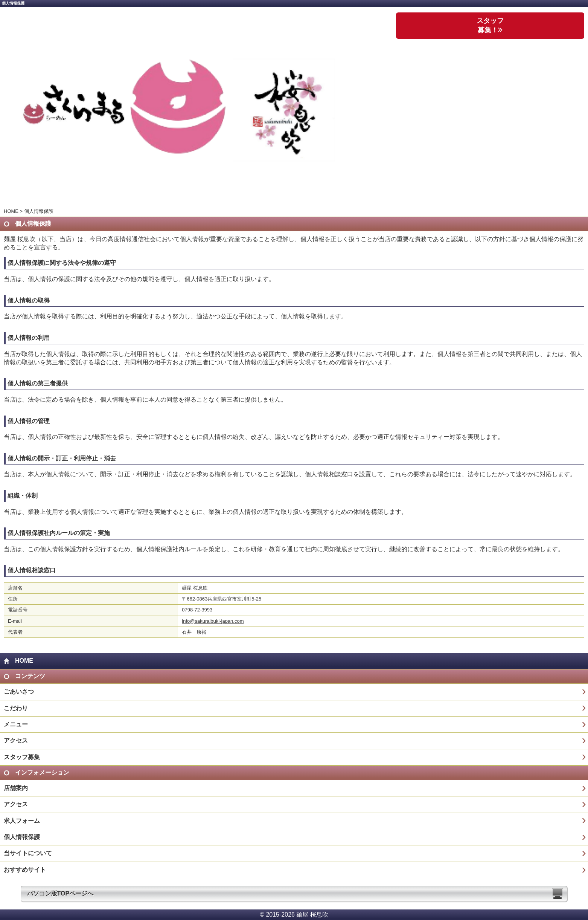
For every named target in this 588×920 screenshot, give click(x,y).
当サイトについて (28, 853)
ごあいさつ (19, 692)
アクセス (16, 740)
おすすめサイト (25, 870)
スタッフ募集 (22, 757)
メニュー (16, 724)
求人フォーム (22, 821)
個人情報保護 (22, 837)
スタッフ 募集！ (490, 25)
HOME (11, 211)
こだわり (16, 708)
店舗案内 (16, 788)
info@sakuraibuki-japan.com (213, 621)
